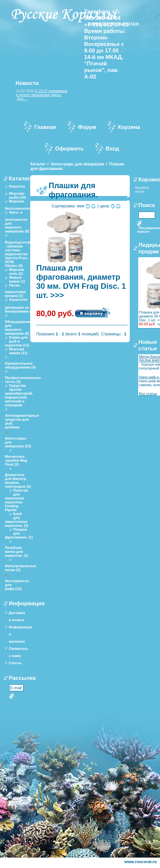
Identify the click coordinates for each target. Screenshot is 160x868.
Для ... (22, 99)
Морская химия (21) (18, 351)
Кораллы (17, 186)
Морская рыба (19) (18, 195)
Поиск (147, 205)
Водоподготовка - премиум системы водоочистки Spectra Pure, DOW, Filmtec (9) (20, 254)
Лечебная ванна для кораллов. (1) (17, 552)
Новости (27, 83)
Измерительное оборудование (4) (20, 365)
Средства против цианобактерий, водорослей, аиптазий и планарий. (19, 395)
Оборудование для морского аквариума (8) (18, 328)
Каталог (38, 164)
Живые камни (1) (17, 279)
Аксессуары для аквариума (77, 164)
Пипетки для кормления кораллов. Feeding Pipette (16, 500)
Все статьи (148, 394)
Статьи (15, 663)
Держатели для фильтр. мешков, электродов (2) (18, 481)
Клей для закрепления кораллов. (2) (17, 520)
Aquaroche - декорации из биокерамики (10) (20, 305)
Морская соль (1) (17, 272)
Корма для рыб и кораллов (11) (17, 341)
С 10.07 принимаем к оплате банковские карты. (42, 93)
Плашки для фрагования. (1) (19, 533)
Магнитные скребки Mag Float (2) (16, 460)
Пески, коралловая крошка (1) (15, 290)
